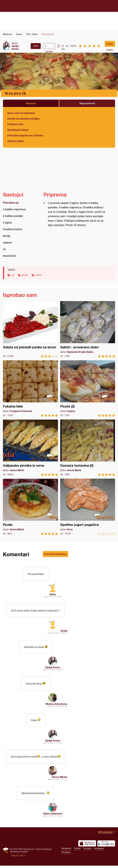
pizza (25, 275)
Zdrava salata (16, 141)
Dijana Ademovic (53, 816)
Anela (64, 631)
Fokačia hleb (30, 389)
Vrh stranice (105, 834)
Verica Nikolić (60, 779)
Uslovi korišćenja (43, 851)
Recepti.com (59, 6)
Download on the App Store (87, 846)
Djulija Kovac (15, 47)
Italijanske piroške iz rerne (30, 448)
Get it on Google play (106, 846)
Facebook (66, 851)
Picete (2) (88, 389)
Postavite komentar (55, 554)
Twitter (77, 851)
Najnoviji (31, 103)
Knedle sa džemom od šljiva (23, 119)
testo (39, 275)
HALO (22, 858)
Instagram (99, 851)
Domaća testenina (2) (88, 448)
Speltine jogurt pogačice (88, 507)
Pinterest (66, 855)
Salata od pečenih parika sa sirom (30, 329)
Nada (53, 595)
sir (13, 275)
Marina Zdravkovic (57, 705)
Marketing (15, 854)
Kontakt (24, 854)
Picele (30, 507)
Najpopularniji (87, 103)
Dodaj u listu (110, 45)
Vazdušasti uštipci (18, 130)
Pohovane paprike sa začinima (25, 135)
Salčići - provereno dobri (88, 329)
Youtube (87, 851)
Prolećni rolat (15, 124)
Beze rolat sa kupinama (21, 113)
